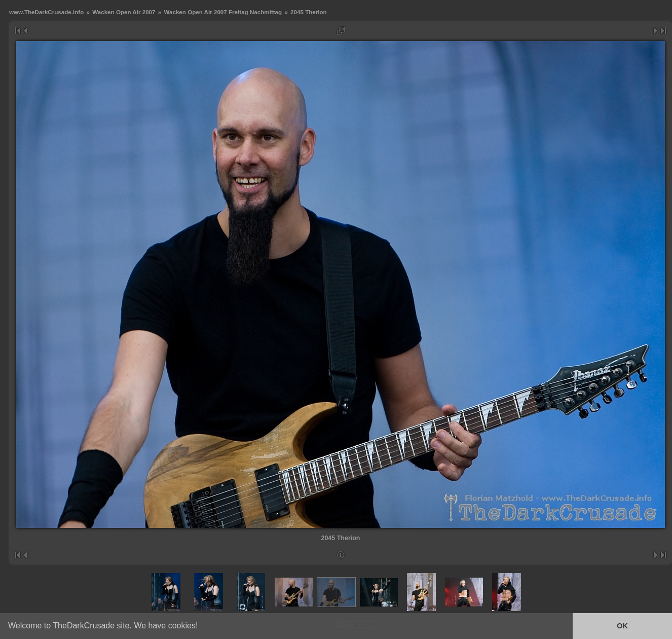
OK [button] (622, 626)
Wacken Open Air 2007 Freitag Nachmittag (223, 12)
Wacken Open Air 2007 (124, 12)
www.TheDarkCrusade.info (46, 12)
